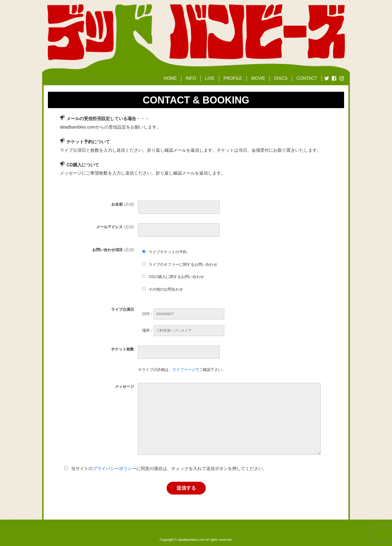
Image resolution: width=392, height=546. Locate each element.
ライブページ (184, 370)
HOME (170, 78)
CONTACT (307, 78)
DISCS (281, 78)
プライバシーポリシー (115, 469)
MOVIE (258, 78)
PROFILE (233, 78)
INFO (191, 78)
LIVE (210, 78)
